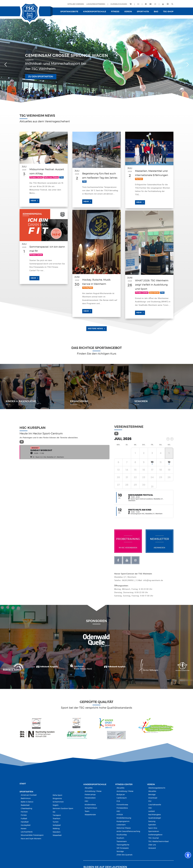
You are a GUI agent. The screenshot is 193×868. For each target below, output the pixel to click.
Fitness (24, 815)
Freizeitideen (90, 798)
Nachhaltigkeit (155, 815)
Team (87, 811)
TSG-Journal (153, 838)
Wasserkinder (90, 815)
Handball (25, 822)
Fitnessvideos (122, 808)
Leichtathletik (27, 832)
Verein (151, 784)
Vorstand (152, 848)
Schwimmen (58, 802)
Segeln (56, 805)
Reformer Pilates (124, 828)
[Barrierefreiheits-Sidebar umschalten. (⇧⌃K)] (188, 855)
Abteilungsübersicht (157, 788)
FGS (118, 801)
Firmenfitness (122, 805)
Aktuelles (89, 788)
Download (153, 798)
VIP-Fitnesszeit (123, 848)
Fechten (24, 812)
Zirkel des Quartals (124, 855)
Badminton (26, 798)
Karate (24, 829)
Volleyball (57, 825)
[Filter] (22, 442)
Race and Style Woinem (31, 839)
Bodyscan (121, 795)
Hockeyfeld (26, 825)
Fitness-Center (124, 784)
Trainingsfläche (123, 845)
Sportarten (26, 792)
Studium (120, 838)
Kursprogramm (123, 821)
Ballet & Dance (27, 802)
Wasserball (57, 835)
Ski (54, 812)
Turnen (56, 822)
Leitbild (152, 811)
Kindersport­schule (95, 784)
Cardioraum (122, 798)
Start (23, 784)
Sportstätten (154, 831)
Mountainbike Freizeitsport (32, 835)
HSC (87, 801)
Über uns (152, 845)
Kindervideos (90, 805)
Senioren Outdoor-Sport (63, 809)
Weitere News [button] (95, 329)
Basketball (25, 805)
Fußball (24, 819)
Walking (56, 829)
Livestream (121, 825)
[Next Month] (172, 439)
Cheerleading (26, 809)
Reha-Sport (57, 795)
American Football (29, 795)
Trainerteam (122, 842)
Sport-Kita (153, 828)
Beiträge (152, 795)
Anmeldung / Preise (93, 791)
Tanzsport (57, 815)
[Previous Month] (168, 439)
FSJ (150, 801)
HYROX (120, 815)
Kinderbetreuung (124, 818)
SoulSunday (122, 835)
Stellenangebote (155, 835)
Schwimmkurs (91, 808)
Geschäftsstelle (155, 805)
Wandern (57, 832)
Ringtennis (57, 799)
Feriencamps (90, 795)
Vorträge (120, 852)
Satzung (152, 821)
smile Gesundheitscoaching (128, 831)
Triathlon (56, 819)
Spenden (152, 825)
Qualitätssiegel (155, 818)
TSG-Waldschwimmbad (158, 842)
